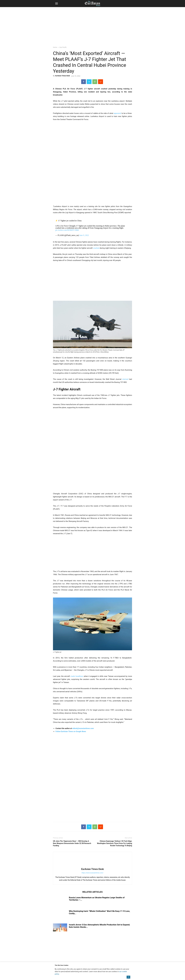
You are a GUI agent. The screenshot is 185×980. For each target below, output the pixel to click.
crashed (96, 248)
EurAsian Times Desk (63, 76)
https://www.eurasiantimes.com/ (93, 873)
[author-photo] (92, 866)
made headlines (76, 676)
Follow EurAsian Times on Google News (71, 731)
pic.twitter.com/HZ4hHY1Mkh (67, 230)
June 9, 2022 (84, 235)
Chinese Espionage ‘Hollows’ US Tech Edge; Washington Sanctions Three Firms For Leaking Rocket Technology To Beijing (115, 843)
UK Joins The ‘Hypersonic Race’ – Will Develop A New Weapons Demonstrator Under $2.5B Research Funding (72, 843)
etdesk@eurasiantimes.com (83, 728)
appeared (117, 113)
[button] (57, 4)
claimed (125, 379)
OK (128, 977)
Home (55, 47)
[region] (92, 25)
